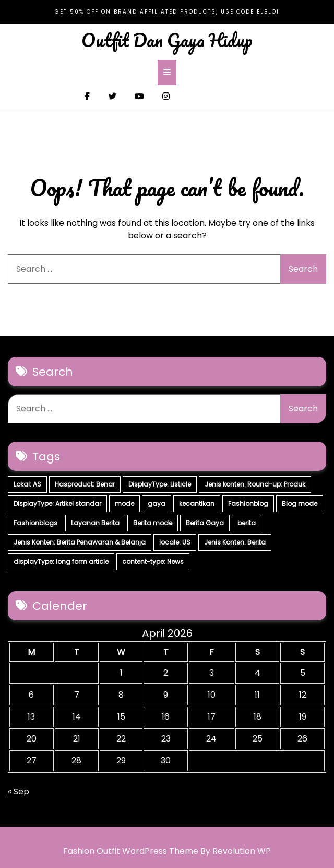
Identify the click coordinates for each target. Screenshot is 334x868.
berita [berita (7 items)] (247, 523)
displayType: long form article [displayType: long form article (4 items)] (61, 562)
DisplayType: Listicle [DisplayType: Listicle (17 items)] (160, 484)
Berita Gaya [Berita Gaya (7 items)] (205, 523)
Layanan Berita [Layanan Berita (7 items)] (95, 523)
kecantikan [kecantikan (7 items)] (197, 504)
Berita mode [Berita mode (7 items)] (153, 523)
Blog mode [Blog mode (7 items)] (300, 504)
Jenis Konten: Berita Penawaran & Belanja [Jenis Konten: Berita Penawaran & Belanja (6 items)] (80, 542)
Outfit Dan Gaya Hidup (167, 40)
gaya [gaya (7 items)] (157, 504)
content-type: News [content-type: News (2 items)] (153, 562)
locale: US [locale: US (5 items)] (175, 542)
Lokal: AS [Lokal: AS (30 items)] (27, 484)
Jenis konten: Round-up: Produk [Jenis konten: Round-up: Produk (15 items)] (255, 484)
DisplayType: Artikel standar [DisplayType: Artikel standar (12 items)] (57, 504)
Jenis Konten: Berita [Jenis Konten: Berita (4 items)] (235, 542)
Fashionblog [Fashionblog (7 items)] (248, 504)
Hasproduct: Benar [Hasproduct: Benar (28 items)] (85, 484)
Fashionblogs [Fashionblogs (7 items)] (35, 523)
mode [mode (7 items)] (124, 504)
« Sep (19, 791)
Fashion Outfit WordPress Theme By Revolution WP (167, 851)
